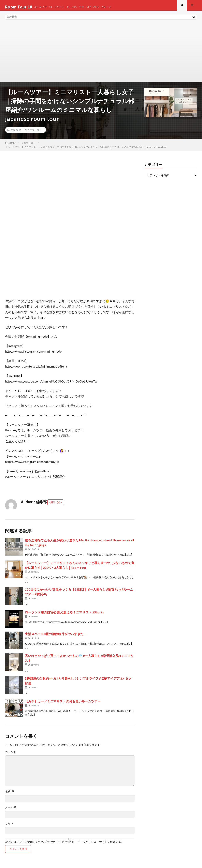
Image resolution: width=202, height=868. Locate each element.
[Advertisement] (101, 55)
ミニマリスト (35, 133)
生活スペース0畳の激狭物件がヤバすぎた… (55, 637)
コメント (11, 755)
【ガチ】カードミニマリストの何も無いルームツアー (63, 704)
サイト (9, 826)
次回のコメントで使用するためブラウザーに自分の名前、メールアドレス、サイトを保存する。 (65, 845)
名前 (10, 795)
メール (11, 811)
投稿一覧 (55, 505)
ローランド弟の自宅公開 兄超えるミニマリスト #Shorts (64, 615)
